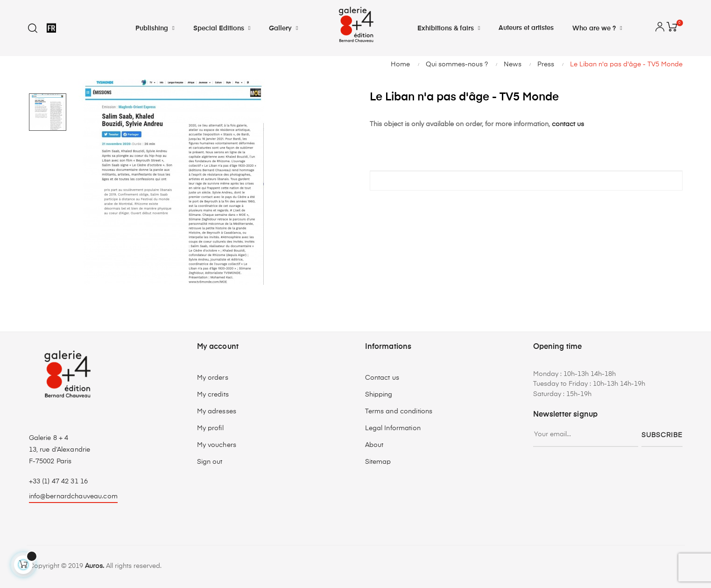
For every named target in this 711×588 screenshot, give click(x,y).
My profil (210, 428)
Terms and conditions (399, 411)
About (374, 445)
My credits (213, 395)
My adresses (217, 411)
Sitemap (378, 462)
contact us (568, 124)
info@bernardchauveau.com (73, 496)
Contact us (382, 378)
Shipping (379, 395)
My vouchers (217, 445)
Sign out (210, 462)
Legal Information (393, 428)
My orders (213, 378)
